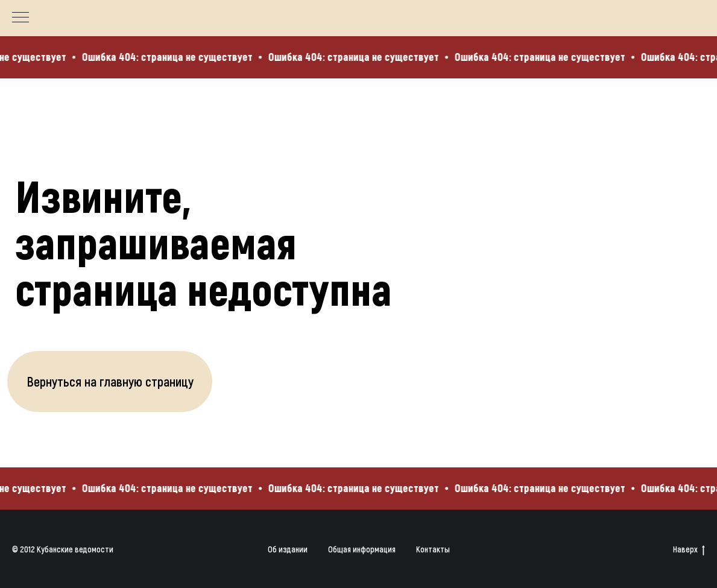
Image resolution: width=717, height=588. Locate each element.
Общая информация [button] (362, 549)
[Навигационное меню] (21, 18)
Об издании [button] (288, 549)
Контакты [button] (433, 549)
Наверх (689, 550)
